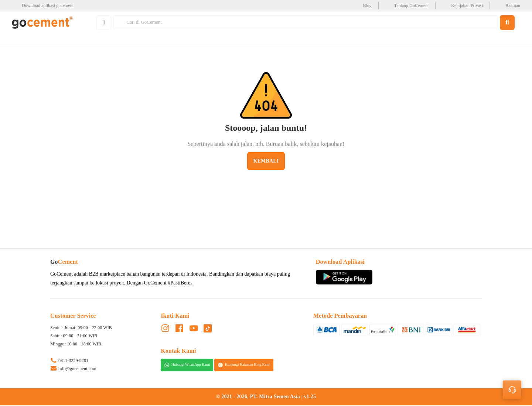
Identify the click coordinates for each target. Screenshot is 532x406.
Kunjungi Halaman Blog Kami (244, 365)
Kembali (266, 161)
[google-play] (45, 6)
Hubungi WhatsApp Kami (187, 365)
